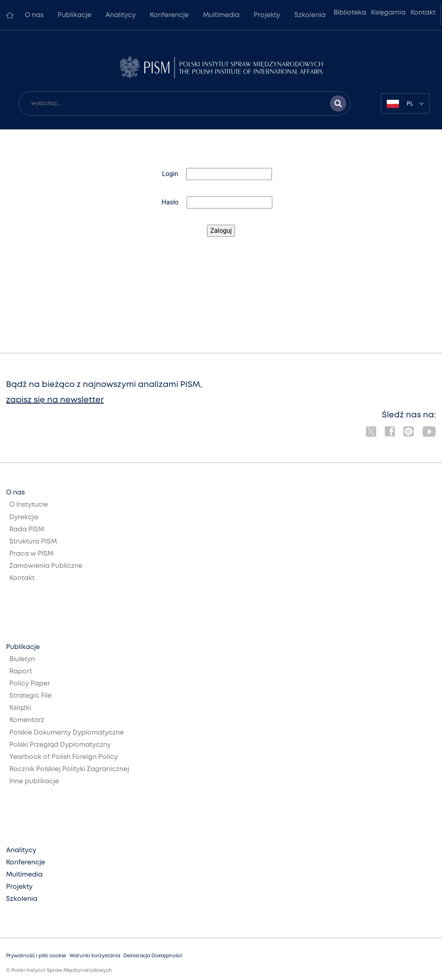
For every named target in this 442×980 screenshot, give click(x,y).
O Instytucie (29, 505)
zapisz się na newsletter (55, 400)
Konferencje (169, 15)
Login (170, 174)
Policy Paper (30, 684)
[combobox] (405, 103)
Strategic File (30, 696)
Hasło (170, 202)
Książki (20, 708)
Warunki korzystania (95, 956)
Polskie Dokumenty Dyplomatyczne (67, 733)
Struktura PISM (33, 542)
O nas (34, 15)
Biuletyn (22, 659)
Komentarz (27, 720)
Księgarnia (388, 13)
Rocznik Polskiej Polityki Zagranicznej (69, 769)
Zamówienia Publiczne (46, 566)
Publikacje (74, 15)
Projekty (267, 15)
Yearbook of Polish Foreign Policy (64, 757)
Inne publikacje (34, 781)
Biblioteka (350, 13)
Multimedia (221, 15)
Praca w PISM (31, 554)
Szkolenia (310, 15)
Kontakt (423, 13)
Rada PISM (27, 530)
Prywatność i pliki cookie (36, 956)
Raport (21, 672)
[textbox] (405, 103)
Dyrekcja (24, 517)
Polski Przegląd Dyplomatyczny (60, 745)
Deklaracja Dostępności (153, 956)
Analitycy (121, 15)
